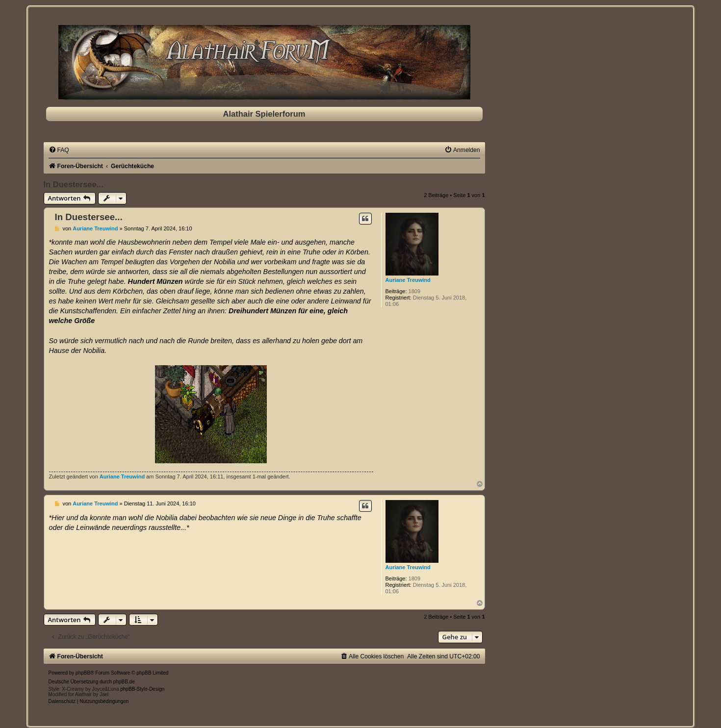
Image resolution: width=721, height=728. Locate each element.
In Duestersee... (74, 184)
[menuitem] (59, 150)
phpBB (83, 673)
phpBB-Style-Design (142, 689)
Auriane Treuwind (408, 280)
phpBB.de (124, 682)
